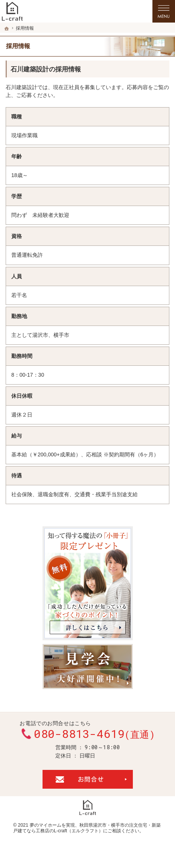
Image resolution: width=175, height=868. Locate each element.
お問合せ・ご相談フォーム (88, 779)
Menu (164, 11)
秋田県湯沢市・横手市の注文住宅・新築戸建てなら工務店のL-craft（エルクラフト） (87, 828)
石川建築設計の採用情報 (46, 69)
